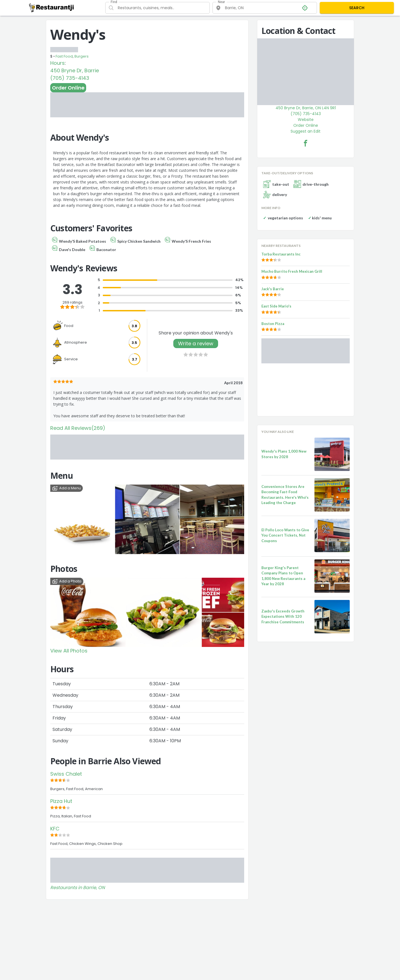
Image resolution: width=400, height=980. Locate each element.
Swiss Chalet (66, 774)
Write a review (196, 343)
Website (306, 120)
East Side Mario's (276, 306)
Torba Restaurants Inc (281, 254)
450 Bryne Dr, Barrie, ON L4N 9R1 (306, 108)
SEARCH (357, 8)
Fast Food (64, 56)
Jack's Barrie (273, 289)
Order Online (68, 88)
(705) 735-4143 (70, 78)
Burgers (82, 56)
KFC (55, 829)
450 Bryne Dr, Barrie (75, 70)
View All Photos (69, 651)
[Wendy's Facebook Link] (306, 143)
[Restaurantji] (52, 8)
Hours (57, 63)
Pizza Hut (61, 801)
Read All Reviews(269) (78, 428)
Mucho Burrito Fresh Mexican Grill (292, 271)
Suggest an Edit (306, 131)
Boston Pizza (273, 324)
